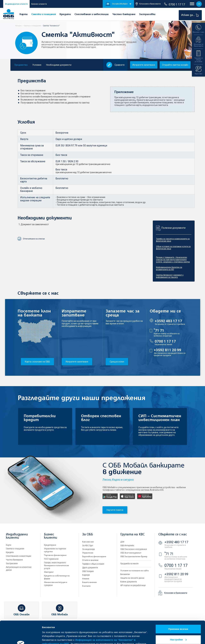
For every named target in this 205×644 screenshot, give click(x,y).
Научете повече (115, 510)
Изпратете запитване (144, 65)
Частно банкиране (124, 14)
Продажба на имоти (129, 564)
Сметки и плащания (44, 14)
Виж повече (49, 638)
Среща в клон (117, 362)
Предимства (21, 65)
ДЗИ (122, 542)
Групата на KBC (132, 535)
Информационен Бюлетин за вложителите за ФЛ (169, 268)
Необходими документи (59, 65)
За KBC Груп (88, 546)
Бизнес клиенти (39, 4)
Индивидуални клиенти (16, 4)
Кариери (86, 575)
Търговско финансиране (55, 555)
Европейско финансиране (94, 557)
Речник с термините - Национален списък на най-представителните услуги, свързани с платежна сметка (173, 260)
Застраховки (147, 14)
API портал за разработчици (133, 585)
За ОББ (88, 535)
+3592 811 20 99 (167, 350)
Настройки (178, 617)
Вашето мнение (89, 582)
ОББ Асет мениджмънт (131, 553)
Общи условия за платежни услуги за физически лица (173, 248)
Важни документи (129, 582)
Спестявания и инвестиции (91, 14)
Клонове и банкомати (148, 4)
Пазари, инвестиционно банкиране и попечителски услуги (56, 566)
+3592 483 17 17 (168, 321)
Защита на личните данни (132, 578)
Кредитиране (50, 545)
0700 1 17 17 (175, 4)
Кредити (65, 14)
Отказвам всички (178, 627)
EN (199, 4)
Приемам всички (178, 606)
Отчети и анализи (90, 560)
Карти (24, 14)
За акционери (88, 549)
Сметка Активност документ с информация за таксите (170, 276)
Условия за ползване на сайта (134, 571)
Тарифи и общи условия (93, 564)
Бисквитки (125, 574)
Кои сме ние (88, 542)
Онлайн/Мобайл (117, 4)
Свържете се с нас (172, 535)
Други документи (90, 568)
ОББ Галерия (88, 571)
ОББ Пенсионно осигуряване (134, 549)
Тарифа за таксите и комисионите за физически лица (173, 240)
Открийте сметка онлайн (175, 65)
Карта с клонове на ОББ (37, 362)
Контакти (86, 586)
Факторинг (49, 572)
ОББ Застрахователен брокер (134, 557)
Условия (37, 65)
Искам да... (191, 15)
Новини (86, 579)
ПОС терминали (51, 559)
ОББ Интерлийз (127, 546)
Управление (88, 553)
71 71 (159, 330)
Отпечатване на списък (34, 239)
